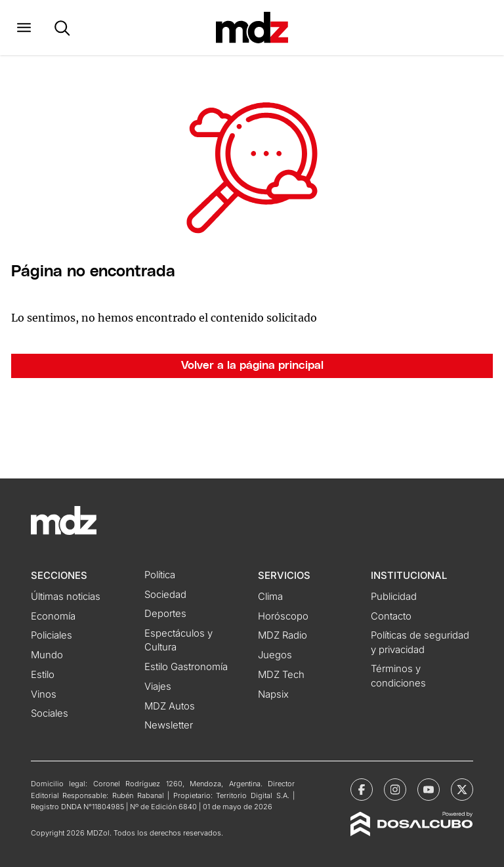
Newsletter (169, 725)
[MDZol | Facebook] (362, 790)
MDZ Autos (170, 706)
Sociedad (165, 595)
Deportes (165, 614)
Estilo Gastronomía (186, 667)
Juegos (275, 655)
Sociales (50, 713)
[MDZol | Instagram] (395, 790)
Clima (270, 597)
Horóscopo (283, 616)
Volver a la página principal (252, 366)
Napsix (273, 694)
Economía (53, 616)
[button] (24, 28)
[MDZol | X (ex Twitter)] (462, 790)
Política (160, 575)
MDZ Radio (283, 635)
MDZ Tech (281, 675)
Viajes (158, 687)
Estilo (43, 675)
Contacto (391, 616)
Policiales (52, 635)
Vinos (44, 694)
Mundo (47, 655)
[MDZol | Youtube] (429, 790)
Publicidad (394, 597)
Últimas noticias (66, 597)
